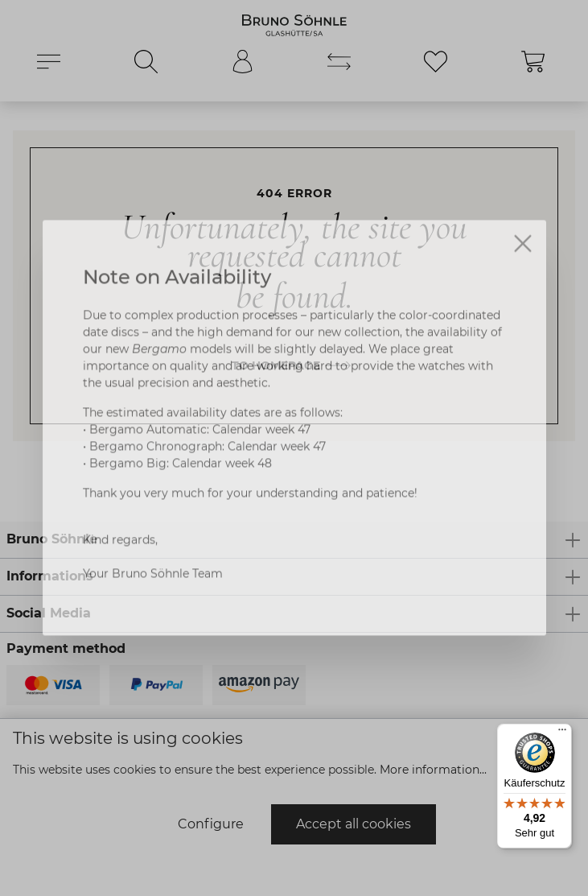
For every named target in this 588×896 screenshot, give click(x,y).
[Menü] (562, 733)
